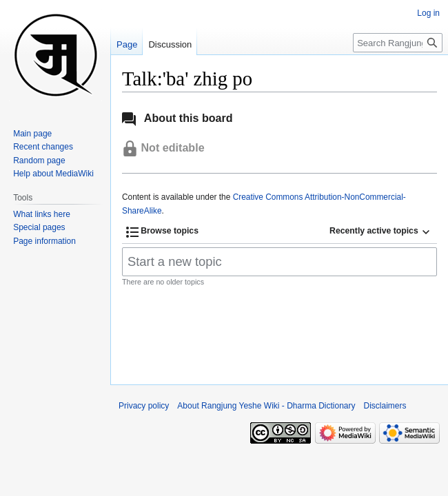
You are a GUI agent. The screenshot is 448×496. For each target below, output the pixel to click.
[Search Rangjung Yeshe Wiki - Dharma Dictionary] (398, 43)
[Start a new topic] (279, 262)
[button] (163, 232)
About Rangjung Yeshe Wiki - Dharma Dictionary (266, 406)
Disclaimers (385, 406)
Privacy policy (144, 406)
